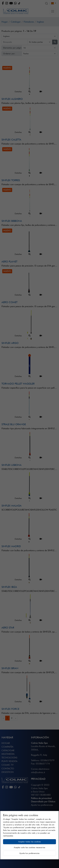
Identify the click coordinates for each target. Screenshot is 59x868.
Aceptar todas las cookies (29, 842)
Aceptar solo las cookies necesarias (29, 847)
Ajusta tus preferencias (29, 853)
